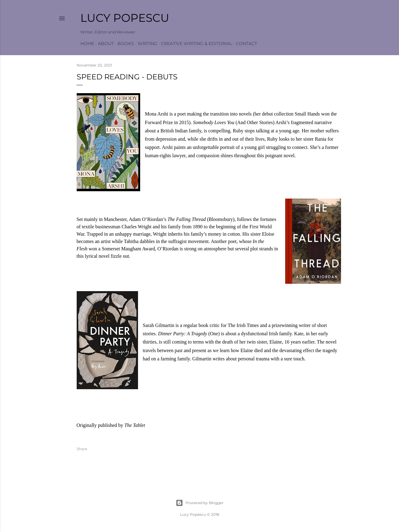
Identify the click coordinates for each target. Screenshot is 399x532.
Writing (148, 44)
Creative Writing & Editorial (197, 44)
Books (126, 44)
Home (87, 44)
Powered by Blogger (200, 503)
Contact (246, 44)
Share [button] (82, 449)
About (106, 44)
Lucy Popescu (125, 18)
